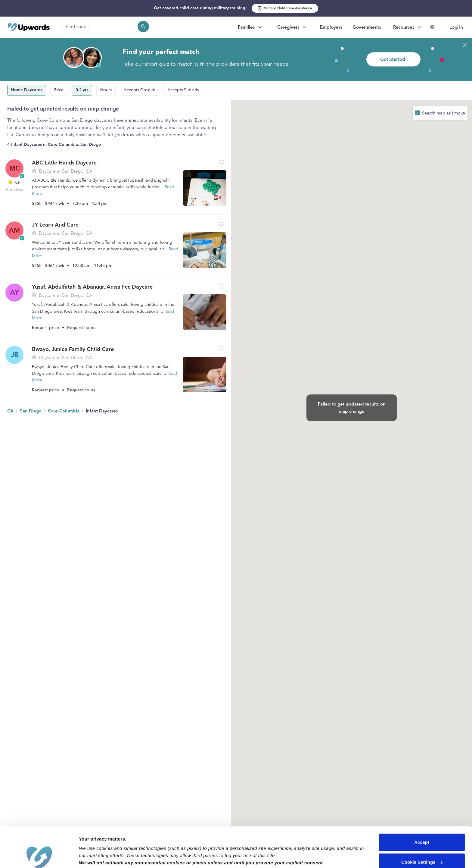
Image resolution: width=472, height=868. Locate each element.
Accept (422, 805)
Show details (93, 856)
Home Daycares (27, 90)
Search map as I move (443, 113)
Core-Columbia (64, 411)
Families (251, 27)
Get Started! (393, 59)
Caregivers (293, 27)
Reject (422, 844)
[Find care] (106, 27)
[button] (222, 162)
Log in (456, 27)
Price (59, 90)
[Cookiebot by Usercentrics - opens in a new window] (39, 856)
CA (11, 411)
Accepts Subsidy (183, 90)
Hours (106, 90)
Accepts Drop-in (140, 90)
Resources (408, 27)
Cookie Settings (422, 824)
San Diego (31, 411)
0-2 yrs (82, 90)
